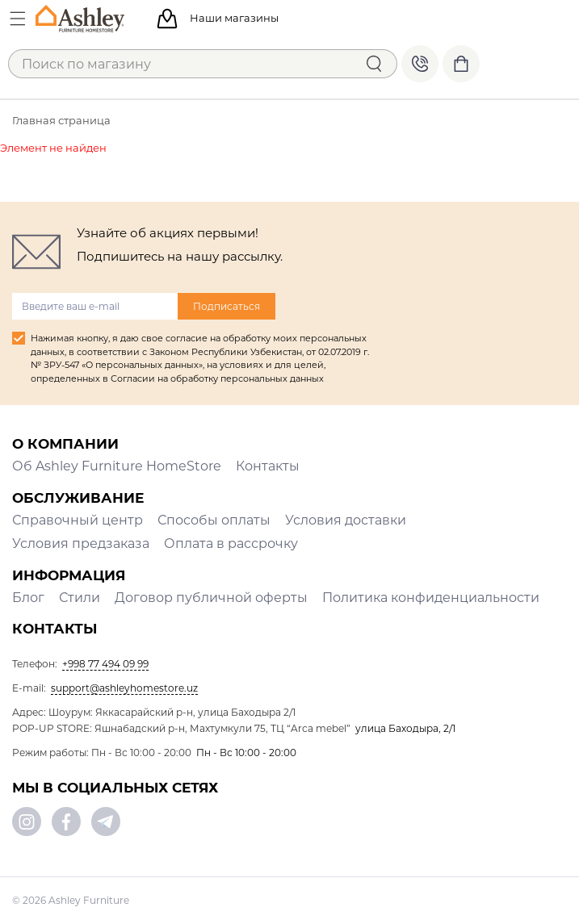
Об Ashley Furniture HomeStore (117, 466)
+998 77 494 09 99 (420, 64)
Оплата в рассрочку (231, 544)
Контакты (268, 466)
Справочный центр (78, 520)
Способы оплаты (214, 520)
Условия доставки (346, 520)
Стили (80, 598)
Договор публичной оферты (211, 598)
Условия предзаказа (81, 544)
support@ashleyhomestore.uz (124, 688)
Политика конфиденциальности (431, 598)
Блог (28, 598)
